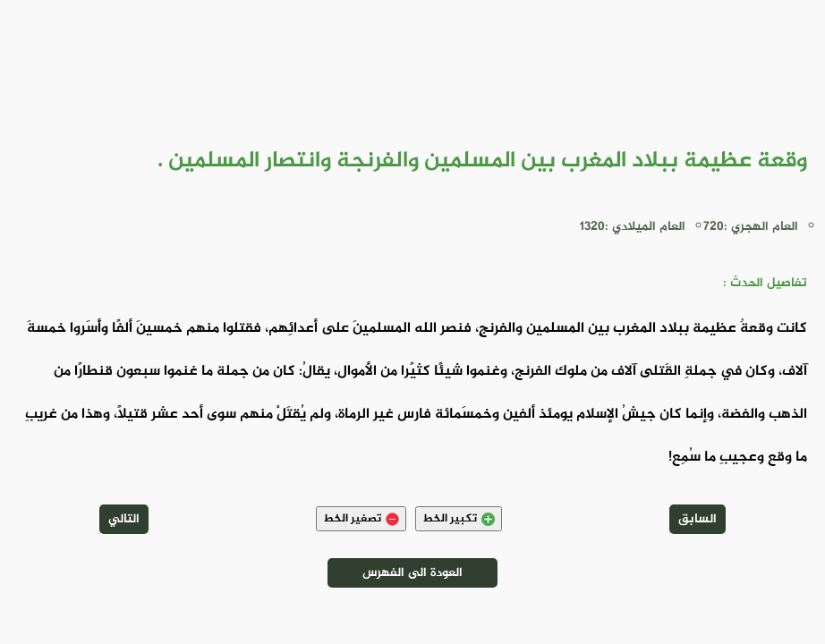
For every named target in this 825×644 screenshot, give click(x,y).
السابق (697, 519)
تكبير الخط (459, 519)
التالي (124, 519)
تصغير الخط (361, 519)
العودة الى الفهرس (412, 573)
